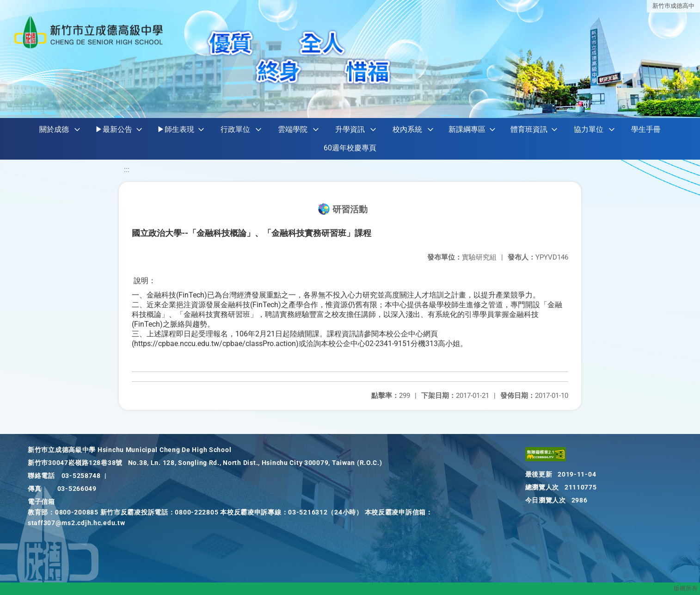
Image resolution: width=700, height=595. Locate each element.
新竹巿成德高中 (673, 6)
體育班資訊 (529, 129)
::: (127, 170)
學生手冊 (646, 129)
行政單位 (235, 129)
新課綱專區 (467, 129)
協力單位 (589, 129)
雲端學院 (293, 129)
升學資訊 (350, 129)
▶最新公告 (114, 129)
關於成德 (54, 129)
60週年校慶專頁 (350, 148)
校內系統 (407, 129)
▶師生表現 (176, 129)
